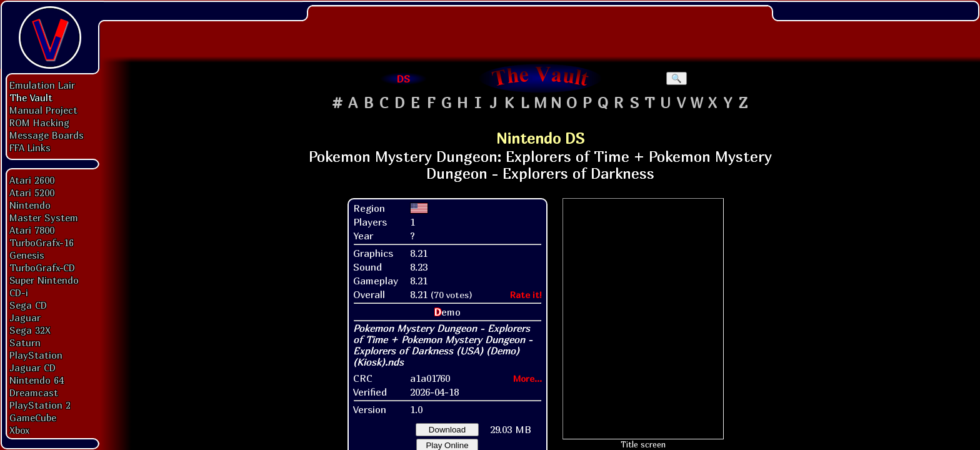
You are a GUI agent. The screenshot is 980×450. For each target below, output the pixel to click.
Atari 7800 (32, 230)
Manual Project (43, 110)
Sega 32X (30, 330)
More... (527, 378)
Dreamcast (34, 392)
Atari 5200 (32, 192)
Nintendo (30, 205)
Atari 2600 (32, 180)
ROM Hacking (39, 122)
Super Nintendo (44, 280)
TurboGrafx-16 (42, 242)
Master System (44, 217)
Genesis (27, 255)
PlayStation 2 (40, 405)
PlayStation (36, 355)
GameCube (33, 417)
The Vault (31, 97)
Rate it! (526, 295)
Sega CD (28, 305)
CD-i (19, 292)
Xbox (19, 430)
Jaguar (25, 317)
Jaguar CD (32, 367)
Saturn (25, 342)
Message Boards (47, 135)
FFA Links (30, 147)
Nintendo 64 (37, 380)
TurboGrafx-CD (42, 267)
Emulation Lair (42, 85)
